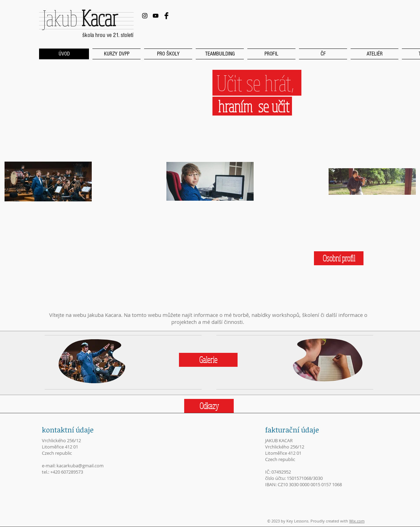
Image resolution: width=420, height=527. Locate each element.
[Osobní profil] (339, 258)
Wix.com (357, 521)
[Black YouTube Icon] (156, 16)
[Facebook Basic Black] (166, 16)
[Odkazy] (209, 406)
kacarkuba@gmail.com (80, 466)
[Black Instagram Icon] (145, 16)
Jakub (80, 18)
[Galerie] (208, 360)
